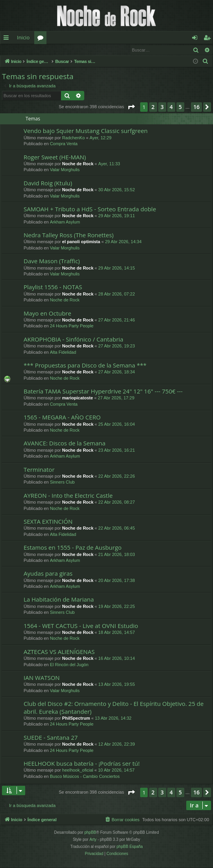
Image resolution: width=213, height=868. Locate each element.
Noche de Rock (78, 164)
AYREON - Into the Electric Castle (68, 496)
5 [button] (180, 107)
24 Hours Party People (72, 326)
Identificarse (21, 50)
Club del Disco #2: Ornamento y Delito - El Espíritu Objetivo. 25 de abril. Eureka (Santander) (114, 708)
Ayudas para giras (48, 574)
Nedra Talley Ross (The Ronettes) (69, 235)
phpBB (90, 833)
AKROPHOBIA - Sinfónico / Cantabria (73, 340)
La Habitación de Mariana (59, 600)
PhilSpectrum (76, 718)
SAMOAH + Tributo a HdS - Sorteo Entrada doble (90, 209)
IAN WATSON (42, 678)
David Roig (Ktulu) (48, 183)
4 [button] (171, 107)
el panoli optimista (81, 242)
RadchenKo (74, 138)
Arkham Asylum (65, 222)
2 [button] (153, 107)
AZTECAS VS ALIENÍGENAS (59, 652)
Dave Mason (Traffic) (52, 261)
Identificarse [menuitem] (197, 39)
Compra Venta (64, 144)
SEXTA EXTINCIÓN (48, 522)
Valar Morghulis (65, 170)
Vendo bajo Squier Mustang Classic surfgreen (86, 131)
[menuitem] (206, 62)
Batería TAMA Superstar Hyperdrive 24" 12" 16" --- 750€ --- (103, 392)
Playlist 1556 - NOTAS (53, 287)
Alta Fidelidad (63, 353)
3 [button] (162, 107)
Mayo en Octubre (47, 314)
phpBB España (130, 847)
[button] (131, 107)
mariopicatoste (78, 398)
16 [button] (196, 107)
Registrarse (58, 50)
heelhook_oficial (78, 770)
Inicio (23, 37)
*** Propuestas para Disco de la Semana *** (85, 366)
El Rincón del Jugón (69, 665)
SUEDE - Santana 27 (51, 738)
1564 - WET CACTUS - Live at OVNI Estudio (81, 626)
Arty (93, 840)
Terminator (39, 470)
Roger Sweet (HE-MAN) (55, 157)
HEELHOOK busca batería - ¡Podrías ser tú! (82, 764)
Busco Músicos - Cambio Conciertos (85, 777)
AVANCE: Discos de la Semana (65, 443)
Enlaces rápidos (8, 39)
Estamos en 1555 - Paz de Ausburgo (73, 548)
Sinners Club (62, 482)
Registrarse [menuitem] (209, 39)
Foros (42, 39)
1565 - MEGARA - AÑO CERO (62, 417)
